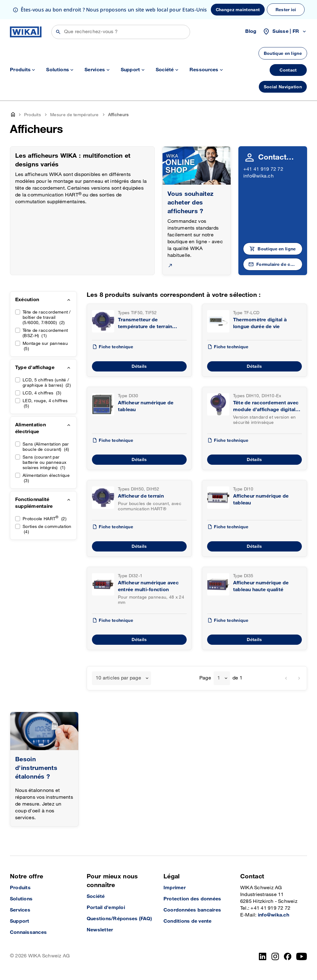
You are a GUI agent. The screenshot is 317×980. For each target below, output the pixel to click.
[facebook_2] (288, 956)
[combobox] (122, 678)
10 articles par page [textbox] (118, 678)
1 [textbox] (219, 678)
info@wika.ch (258, 176)
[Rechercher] (121, 32)
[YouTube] (302, 956)
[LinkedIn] (263, 956)
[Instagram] (275, 956)
